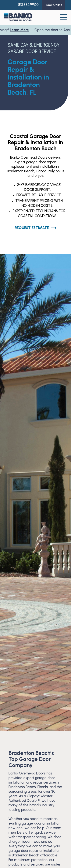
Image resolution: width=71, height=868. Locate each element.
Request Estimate (36, 228)
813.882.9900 (28, 5)
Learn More (20, 30)
